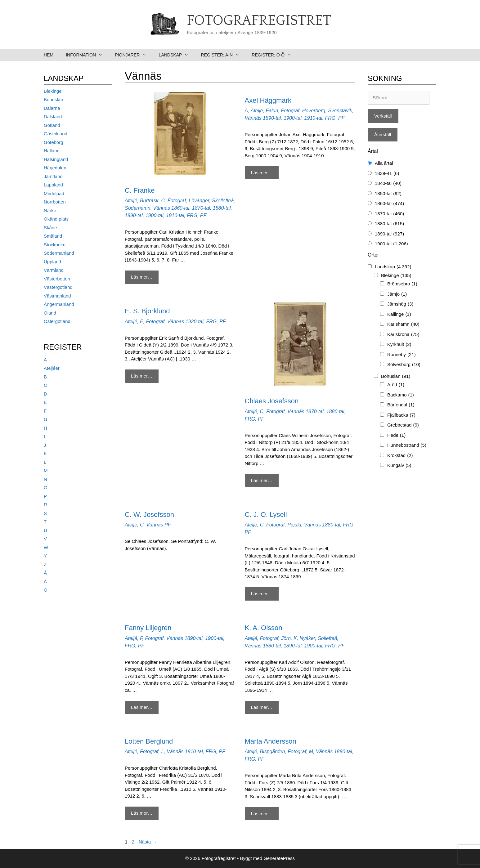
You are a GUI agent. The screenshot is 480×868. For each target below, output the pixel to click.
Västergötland (58, 287)
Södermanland (59, 253)
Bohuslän (54, 99)
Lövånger (199, 201)
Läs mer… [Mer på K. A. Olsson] (262, 707)
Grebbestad (403, 425)
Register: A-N (223, 55)
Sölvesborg (404, 365)
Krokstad (400, 456)
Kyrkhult (399, 345)
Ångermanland (59, 304)
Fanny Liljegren (148, 628)
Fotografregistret (259, 21)
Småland (53, 236)
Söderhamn (138, 208)
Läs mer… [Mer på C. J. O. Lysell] (262, 594)
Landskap (177, 55)
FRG (192, 215)
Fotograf (177, 201)
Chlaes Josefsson (272, 401)
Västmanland (57, 296)
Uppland (52, 262)
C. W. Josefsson (149, 515)
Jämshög (400, 304)
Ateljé (131, 201)
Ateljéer (52, 368)
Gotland (52, 125)
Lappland (53, 185)
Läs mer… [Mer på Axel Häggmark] (262, 173)
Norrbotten (55, 202)
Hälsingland (56, 159)
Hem (49, 55)
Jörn (286, 638)
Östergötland (57, 321)
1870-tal (201, 208)
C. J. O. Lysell (266, 515)
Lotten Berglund (149, 741)
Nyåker (307, 638)
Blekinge (53, 91)
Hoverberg (314, 111)
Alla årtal (384, 163)
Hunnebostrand (407, 445)
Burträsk (149, 201)
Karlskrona (403, 335)
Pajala (294, 525)
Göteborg (54, 142)
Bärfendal (401, 405)
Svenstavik (340, 111)
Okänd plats (56, 219)
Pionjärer (134, 55)
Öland (50, 313)
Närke (50, 210)
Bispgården (272, 752)
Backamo (401, 395)
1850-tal (388, 194)
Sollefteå (327, 638)
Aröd (396, 385)
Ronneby (401, 355)
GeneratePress (279, 858)
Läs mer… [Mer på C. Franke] (142, 277)
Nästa (148, 842)
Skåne (50, 228)
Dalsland (53, 116)
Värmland (54, 270)
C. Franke (140, 190)
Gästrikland (56, 134)
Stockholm (55, 245)
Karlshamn (403, 324)
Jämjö (397, 294)
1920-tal (195, 322)
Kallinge (399, 314)
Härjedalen (55, 168)
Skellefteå (223, 201)
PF (203, 215)
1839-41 (387, 174)
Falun (272, 111)
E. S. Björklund (147, 311)
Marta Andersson (271, 741)
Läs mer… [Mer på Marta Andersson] (262, 814)
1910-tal (175, 215)
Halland (52, 151)
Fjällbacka (401, 415)
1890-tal (134, 215)
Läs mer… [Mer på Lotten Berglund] (142, 813)
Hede (396, 435)
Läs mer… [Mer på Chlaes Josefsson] (262, 480)
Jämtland (53, 176)
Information (87, 55)
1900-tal (155, 215)
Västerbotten (57, 279)
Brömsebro (402, 284)
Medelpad (54, 193)
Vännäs (162, 208)
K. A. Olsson (264, 628)
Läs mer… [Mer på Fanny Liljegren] (142, 707)
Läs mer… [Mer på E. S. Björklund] (142, 376)
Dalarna (52, 108)
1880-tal (222, 208)
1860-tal (180, 208)
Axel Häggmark (268, 100)
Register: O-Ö (274, 55)
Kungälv (399, 465)
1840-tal (388, 183)
